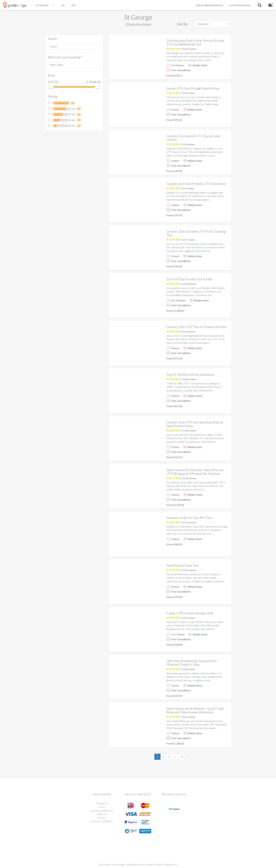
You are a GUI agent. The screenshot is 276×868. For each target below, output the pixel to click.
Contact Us (102, 803)
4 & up (65, 109)
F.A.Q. (102, 807)
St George (138, 17)
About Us (102, 814)
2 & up (65, 120)
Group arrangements (209, 5)
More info (218, 74)
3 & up (65, 114)
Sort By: (183, 24)
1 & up (65, 126)
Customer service (240, 5)
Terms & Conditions (102, 821)
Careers (102, 818)
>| (182, 757)
